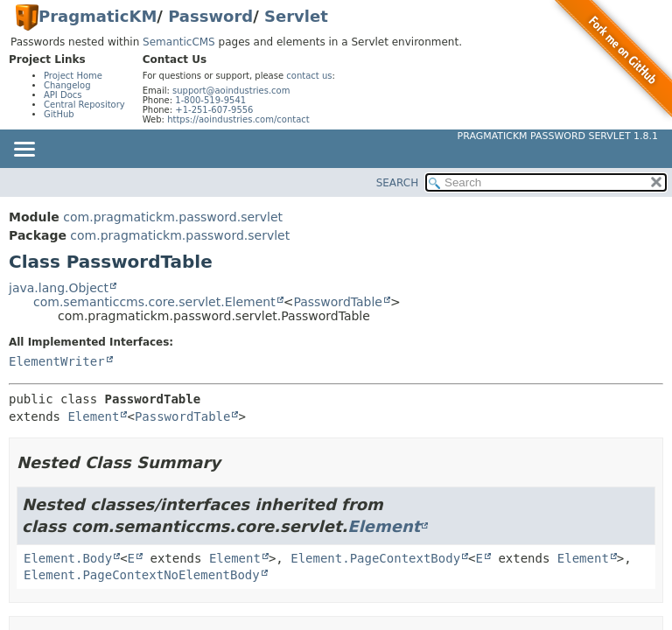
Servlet (296, 16)
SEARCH (398, 183)
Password (210, 16)
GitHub (59, 114)
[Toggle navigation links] (24, 150)
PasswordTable (338, 302)
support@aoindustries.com (231, 91)
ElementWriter (57, 361)
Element (93, 416)
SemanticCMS (179, 42)
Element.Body (68, 558)
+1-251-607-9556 (214, 110)
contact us (309, 76)
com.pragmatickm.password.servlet (173, 217)
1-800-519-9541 (210, 100)
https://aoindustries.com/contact (238, 119)
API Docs (63, 95)
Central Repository (84, 105)
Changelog (67, 85)
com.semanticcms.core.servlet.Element (154, 302)
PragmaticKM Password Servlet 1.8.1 (558, 136)
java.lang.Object (59, 288)
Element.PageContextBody (375, 558)
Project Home (73, 76)
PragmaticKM (98, 16)
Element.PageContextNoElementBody (142, 575)
